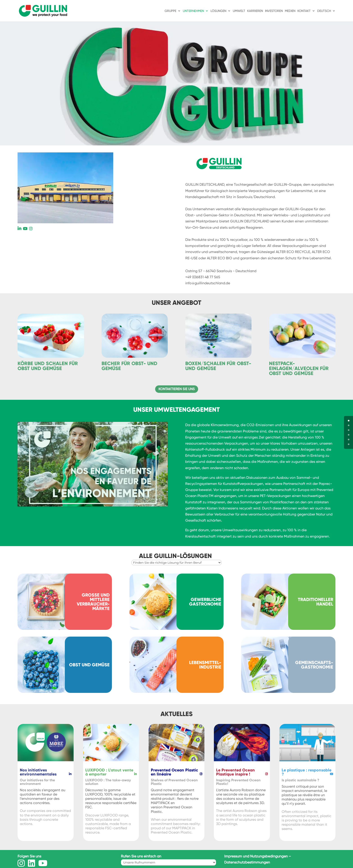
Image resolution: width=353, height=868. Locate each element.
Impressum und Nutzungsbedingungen (256, 856)
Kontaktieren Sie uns (177, 389)
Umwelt (239, 11)
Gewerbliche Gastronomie (205, 602)
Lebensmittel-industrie (205, 665)
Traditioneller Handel (316, 602)
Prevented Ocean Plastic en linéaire (174, 772)
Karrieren (255, 11)
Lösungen (218, 11)
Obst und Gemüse (89, 665)
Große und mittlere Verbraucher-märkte (93, 602)
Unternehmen (193, 11)
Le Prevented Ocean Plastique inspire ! (235, 772)
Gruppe (170, 11)
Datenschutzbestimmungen (247, 862)
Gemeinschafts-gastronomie (314, 665)
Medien (290, 11)
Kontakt (304, 11)
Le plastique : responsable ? (307, 772)
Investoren (274, 11)
